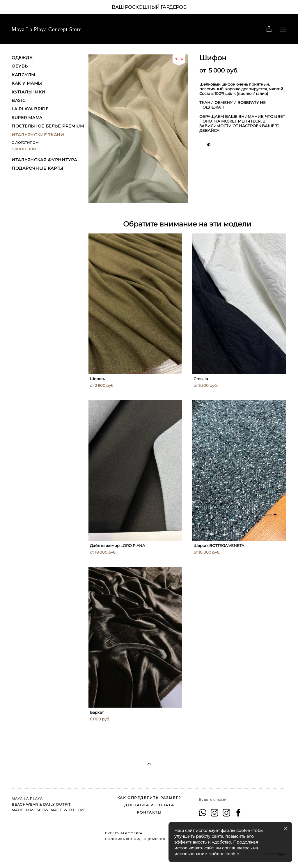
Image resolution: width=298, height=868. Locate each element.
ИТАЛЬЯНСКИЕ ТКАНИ (38, 135)
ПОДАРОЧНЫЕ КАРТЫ (38, 168)
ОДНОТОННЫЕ (25, 149)
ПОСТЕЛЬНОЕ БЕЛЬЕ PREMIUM (48, 126)
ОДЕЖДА (22, 58)
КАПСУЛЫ (24, 75)
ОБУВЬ (20, 66)
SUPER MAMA (27, 118)
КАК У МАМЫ (27, 83)
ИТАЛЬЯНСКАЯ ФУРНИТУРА (44, 160)
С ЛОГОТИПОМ (25, 143)
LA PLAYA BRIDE (30, 109)
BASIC (19, 100)
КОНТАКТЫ (149, 812)
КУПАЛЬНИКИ (29, 92)
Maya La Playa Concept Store (47, 29)
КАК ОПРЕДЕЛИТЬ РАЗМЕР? (149, 798)
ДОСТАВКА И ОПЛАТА (149, 805)
